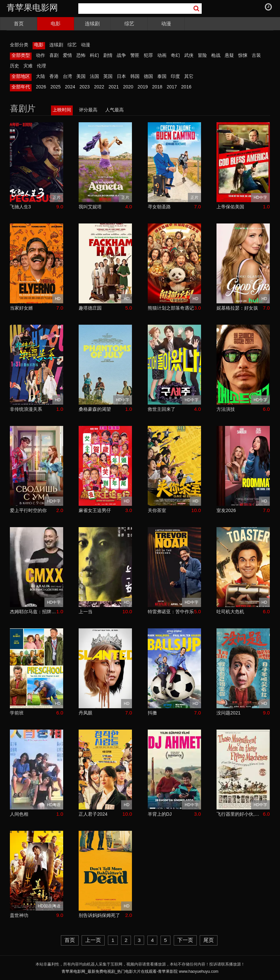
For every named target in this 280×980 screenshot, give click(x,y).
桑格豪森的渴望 (95, 409)
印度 (175, 76)
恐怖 (81, 55)
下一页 (185, 940)
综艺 (129, 23)
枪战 (216, 55)
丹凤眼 (86, 713)
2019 (143, 87)
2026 (41, 87)
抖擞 (152, 713)
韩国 (135, 76)
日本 (121, 76)
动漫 (166, 23)
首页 (19, 23)
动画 (162, 55)
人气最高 (115, 110)
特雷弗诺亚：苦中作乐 (171, 612)
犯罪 (148, 55)
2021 (114, 87)
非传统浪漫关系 (26, 409)
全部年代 (21, 87)
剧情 (108, 55)
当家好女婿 (21, 308)
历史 (14, 66)
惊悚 (243, 55)
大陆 (40, 76)
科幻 (94, 55)
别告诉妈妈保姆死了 (99, 915)
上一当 (86, 612)
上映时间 (62, 110)
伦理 (41, 66)
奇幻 (175, 55)
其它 (189, 76)
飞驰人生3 (20, 207)
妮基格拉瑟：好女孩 (237, 308)
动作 (40, 55)
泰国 (162, 76)
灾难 (28, 66)
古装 (256, 55)
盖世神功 (19, 915)
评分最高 (88, 110)
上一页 (93, 940)
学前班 (17, 713)
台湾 (67, 76)
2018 (157, 87)
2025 (55, 87)
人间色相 (19, 814)
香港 (54, 76)
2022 (99, 87)
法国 (94, 76)
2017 (172, 87)
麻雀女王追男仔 (95, 510)
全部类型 (21, 55)
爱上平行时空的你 (28, 510)
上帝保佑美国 (230, 207)
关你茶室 (157, 510)
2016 (186, 87)
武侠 (189, 55)
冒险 (202, 55)
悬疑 (229, 55)
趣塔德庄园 (90, 308)
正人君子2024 (93, 814)
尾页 (209, 940)
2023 (84, 87)
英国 (108, 76)
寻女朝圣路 (159, 207)
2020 (128, 87)
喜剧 (54, 55)
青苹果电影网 (32, 8)
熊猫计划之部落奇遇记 (171, 308)
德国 (148, 76)
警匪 (135, 55)
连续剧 (92, 23)
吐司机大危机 (230, 612)
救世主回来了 (162, 409)
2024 (70, 87)
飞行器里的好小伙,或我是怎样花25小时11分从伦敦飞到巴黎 (240, 814)
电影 (56, 23)
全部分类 (19, 45)
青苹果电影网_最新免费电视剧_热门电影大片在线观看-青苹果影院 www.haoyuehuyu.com (140, 971)
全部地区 (21, 76)
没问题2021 (229, 713)
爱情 (67, 55)
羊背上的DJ (160, 814)
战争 (121, 55)
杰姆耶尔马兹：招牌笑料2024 (33, 612)
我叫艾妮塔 (90, 207)
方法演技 (226, 409)
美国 (81, 76)
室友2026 (226, 510)
